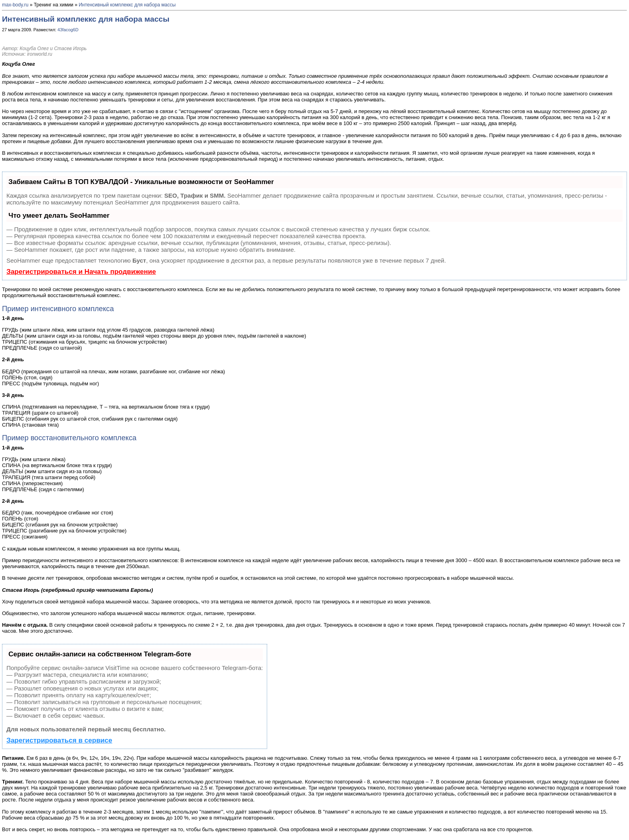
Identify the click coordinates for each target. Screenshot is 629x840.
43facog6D (68, 30)
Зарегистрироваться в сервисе (59, 740)
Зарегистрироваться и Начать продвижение (81, 272)
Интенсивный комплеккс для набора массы (127, 5)
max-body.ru (15, 5)
